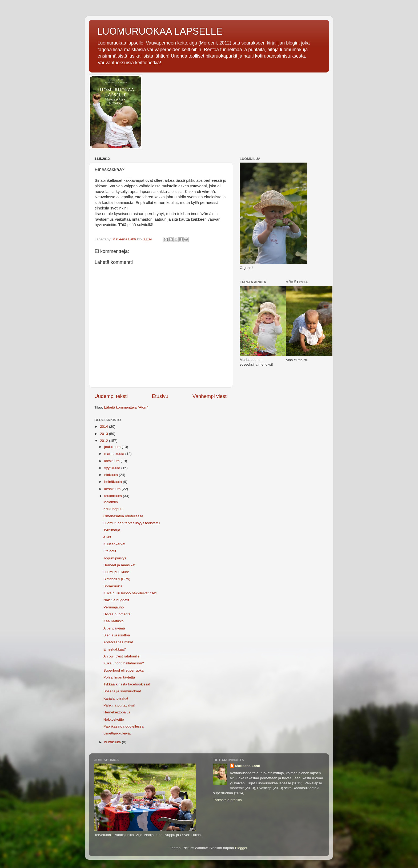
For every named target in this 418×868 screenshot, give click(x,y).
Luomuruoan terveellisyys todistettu (132, 523)
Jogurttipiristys (115, 558)
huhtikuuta (113, 742)
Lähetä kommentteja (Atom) (126, 407)
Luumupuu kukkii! (117, 572)
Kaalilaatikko (114, 621)
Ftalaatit (110, 551)
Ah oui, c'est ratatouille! (122, 656)
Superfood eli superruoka (124, 670)
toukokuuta (114, 496)
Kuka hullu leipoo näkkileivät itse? (130, 593)
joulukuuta (113, 447)
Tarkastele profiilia (227, 800)
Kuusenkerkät (114, 544)
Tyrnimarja (112, 530)
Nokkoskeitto (114, 719)
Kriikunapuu (113, 509)
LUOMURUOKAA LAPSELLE (160, 31)
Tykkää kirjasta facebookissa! (127, 684)
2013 (104, 434)
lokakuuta (112, 461)
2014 (104, 427)
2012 (104, 441)
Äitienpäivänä (114, 628)
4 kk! (107, 537)
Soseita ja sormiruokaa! (122, 691)
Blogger (241, 848)
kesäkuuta (113, 489)
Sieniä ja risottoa (117, 635)
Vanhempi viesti (210, 396)
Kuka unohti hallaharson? (124, 663)
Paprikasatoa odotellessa (124, 726)
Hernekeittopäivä (117, 712)
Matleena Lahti (248, 766)
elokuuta (112, 475)
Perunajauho (114, 607)
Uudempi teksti (111, 396)
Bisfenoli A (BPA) (117, 579)
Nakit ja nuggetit (116, 600)
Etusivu (160, 396)
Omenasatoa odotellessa (123, 516)
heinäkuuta (114, 482)
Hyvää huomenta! (118, 614)
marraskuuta (115, 454)
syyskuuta (113, 468)
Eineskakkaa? (115, 649)
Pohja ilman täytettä (119, 677)
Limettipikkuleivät (117, 733)
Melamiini (111, 502)
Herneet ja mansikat (119, 565)
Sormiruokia (113, 586)
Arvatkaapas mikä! (118, 642)
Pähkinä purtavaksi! (119, 705)
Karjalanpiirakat (116, 698)
